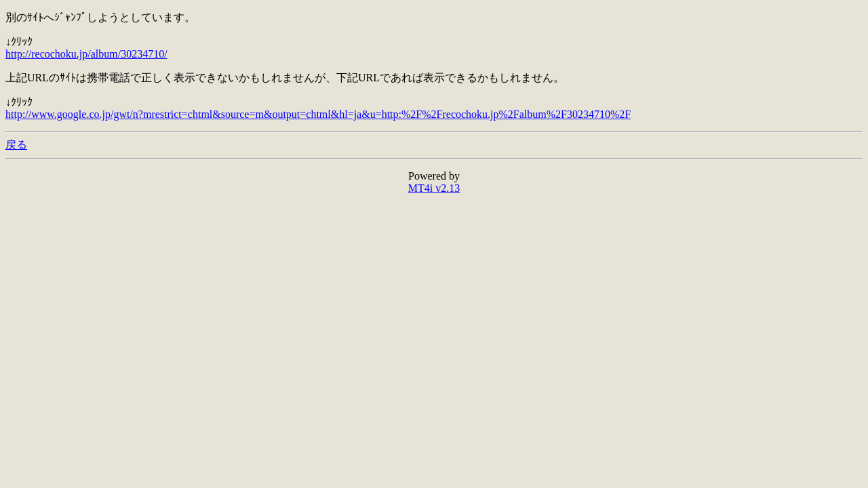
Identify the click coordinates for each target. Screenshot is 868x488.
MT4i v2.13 (434, 188)
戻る (16, 145)
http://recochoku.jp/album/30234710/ (86, 54)
